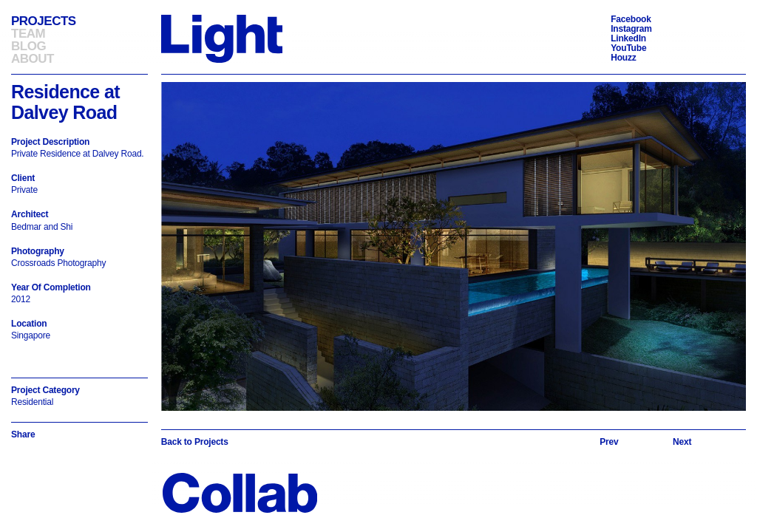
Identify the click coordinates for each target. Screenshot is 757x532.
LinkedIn (628, 38)
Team (28, 34)
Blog (28, 46)
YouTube (628, 48)
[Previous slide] (609, 442)
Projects (44, 21)
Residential (32, 402)
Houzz (623, 58)
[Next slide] (682, 442)
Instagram (631, 29)
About (33, 59)
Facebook (631, 19)
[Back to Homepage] (222, 38)
